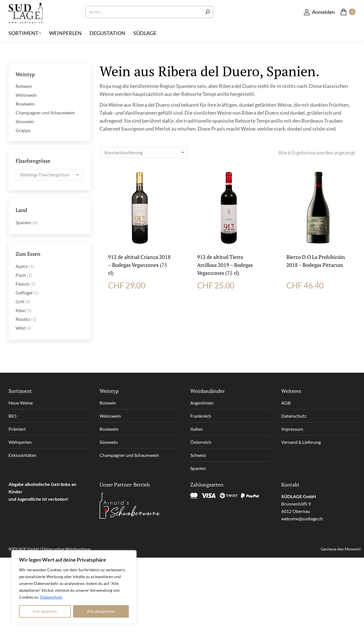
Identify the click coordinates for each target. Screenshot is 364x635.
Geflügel (24, 293)
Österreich (201, 442)
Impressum (292, 429)
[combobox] (50, 175)
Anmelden (319, 21)
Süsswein (25, 121)
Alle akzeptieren (101, 611)
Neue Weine (21, 403)
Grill (20, 301)
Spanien (23, 222)
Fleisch (22, 284)
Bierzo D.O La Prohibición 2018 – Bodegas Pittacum (316, 261)
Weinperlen (20, 442)
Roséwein (25, 104)
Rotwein (24, 86)
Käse (20, 310)
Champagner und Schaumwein (45, 113)
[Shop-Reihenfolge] (144, 152)
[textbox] (45, 175)
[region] (74, 587)
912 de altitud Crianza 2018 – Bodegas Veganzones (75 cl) (139, 265)
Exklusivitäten (22, 455)
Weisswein (26, 95)
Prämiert (17, 429)
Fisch (21, 275)
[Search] (149, 21)
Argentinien (202, 403)
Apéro (22, 266)
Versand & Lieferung (301, 442)
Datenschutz (51, 597)
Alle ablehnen (45, 611)
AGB (286, 403)
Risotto (23, 319)
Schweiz (198, 455)
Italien (197, 429)
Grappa (23, 130)
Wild (20, 328)
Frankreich (201, 416)
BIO (13, 416)
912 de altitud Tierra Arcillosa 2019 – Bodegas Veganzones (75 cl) (225, 265)
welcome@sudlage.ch (302, 518)
